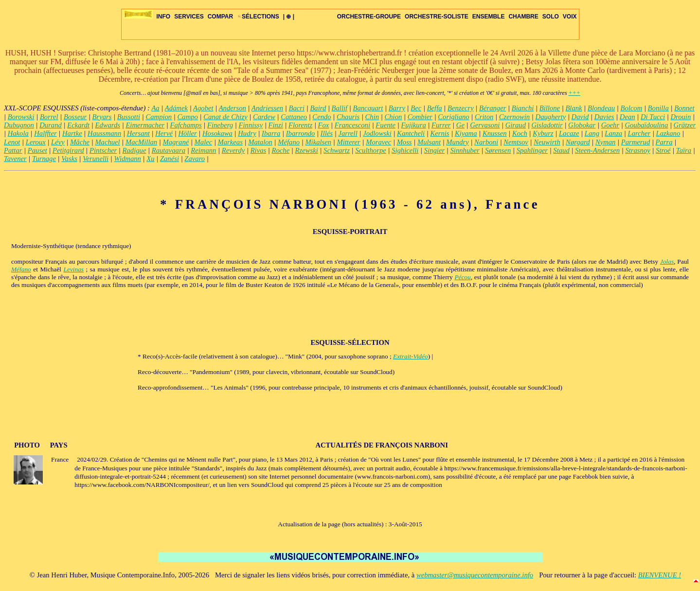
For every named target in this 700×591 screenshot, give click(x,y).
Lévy (58, 142)
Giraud (516, 125)
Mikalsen (318, 142)
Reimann (203, 150)
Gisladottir (547, 125)
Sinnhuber (465, 150)
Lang (592, 133)
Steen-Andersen (597, 150)
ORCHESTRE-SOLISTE (437, 17)
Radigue (135, 150)
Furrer (441, 125)
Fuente (386, 125)
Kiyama (466, 133)
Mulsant (429, 142)
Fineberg (220, 125)
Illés (327, 133)
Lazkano (668, 133)
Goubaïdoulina (646, 125)
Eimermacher (145, 125)
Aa (155, 108)
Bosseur (75, 117)
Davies (604, 117)
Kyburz (543, 133)
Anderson (233, 108)
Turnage (44, 159)
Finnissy (251, 125)
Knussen (495, 133)
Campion (159, 117)
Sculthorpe (371, 150)
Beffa (435, 108)
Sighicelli (405, 150)
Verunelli (96, 159)
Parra (664, 142)
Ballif (340, 108)
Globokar (582, 125)
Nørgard (578, 142)
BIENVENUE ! (660, 575)
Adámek (176, 108)
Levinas (74, 269)
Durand (51, 125)
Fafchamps (186, 125)
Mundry (457, 142)
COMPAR (220, 17)
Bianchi (523, 108)
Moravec (378, 142)
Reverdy (233, 150)
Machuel (107, 142)
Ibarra (271, 133)
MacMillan (141, 142)
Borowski (21, 117)
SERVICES (189, 17)
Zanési (170, 159)
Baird (318, 108)
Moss (404, 142)
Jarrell (348, 133)
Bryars (102, 117)
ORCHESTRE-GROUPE (369, 17)
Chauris (348, 117)
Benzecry (461, 108)
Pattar (13, 150)
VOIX (570, 17)
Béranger (493, 108)
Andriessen (267, 108)
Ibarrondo (301, 133)
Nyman (606, 142)
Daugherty (551, 117)
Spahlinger (532, 150)
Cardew (264, 117)
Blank (574, 108)
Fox (324, 125)
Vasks (69, 159)
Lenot (12, 142)
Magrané (176, 142)
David (580, 117)
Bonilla (658, 108)
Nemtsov (516, 142)
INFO (164, 17)
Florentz (300, 125)
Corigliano (453, 117)
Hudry (247, 133)
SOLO (551, 17)
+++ (574, 93)
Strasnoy (637, 150)
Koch (520, 133)
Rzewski (307, 150)
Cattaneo (294, 117)
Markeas (230, 142)
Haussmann (104, 133)
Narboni (486, 142)
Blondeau (601, 108)
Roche (281, 150)
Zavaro (195, 159)
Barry (397, 108)
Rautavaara (169, 150)
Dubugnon (19, 125)
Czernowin (515, 117)
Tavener (15, 159)
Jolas (667, 261)
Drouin (681, 117)
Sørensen (498, 150)
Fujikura (413, 125)
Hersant (138, 133)
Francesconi (352, 125)
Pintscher (103, 150)
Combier (420, 117)
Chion (393, 117)
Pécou (462, 277)
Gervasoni (485, 125)
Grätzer (685, 125)
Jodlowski (377, 133)
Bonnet (684, 108)
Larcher (639, 133)
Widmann (128, 159)
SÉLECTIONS (258, 17)
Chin (372, 117)
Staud (561, 150)
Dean (628, 117)
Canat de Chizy (225, 117)
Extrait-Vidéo (411, 356)
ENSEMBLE (489, 17)
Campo (188, 117)
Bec (416, 108)
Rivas (259, 150)
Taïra (684, 150)
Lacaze (569, 133)
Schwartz (337, 150)
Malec (204, 142)
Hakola (18, 133)
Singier (434, 150)
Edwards (108, 125)
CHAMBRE (523, 17)
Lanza (613, 133)
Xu (150, 159)
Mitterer (349, 142)
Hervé (164, 133)
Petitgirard (68, 150)
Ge (460, 125)
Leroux (36, 142)
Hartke (72, 133)
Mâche (80, 142)
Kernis (440, 133)
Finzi (276, 125)
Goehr (610, 125)
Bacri (296, 108)
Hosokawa (217, 133)
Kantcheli (411, 133)
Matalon (260, 142)
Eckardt (78, 125)
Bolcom (631, 108)
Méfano (289, 142)
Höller (187, 133)
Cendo (322, 117)
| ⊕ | (289, 17)
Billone (550, 108)
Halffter (45, 133)
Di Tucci (653, 117)
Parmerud (636, 142)
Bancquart (368, 108)
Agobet (203, 108)
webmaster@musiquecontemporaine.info (475, 575)
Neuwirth (547, 142)
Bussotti (129, 117)
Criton (484, 117)
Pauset (37, 150)
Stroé (663, 150)
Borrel (49, 117)
